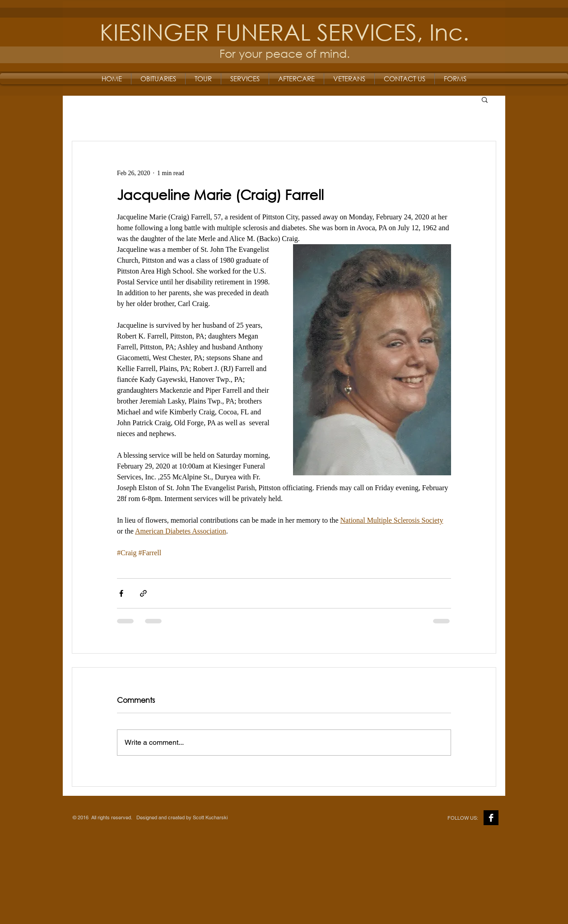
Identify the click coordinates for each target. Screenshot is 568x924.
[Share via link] (143, 593)
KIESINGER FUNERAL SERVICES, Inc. (284, 31)
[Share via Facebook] (121, 593)
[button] (485, 99)
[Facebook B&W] (491, 818)
